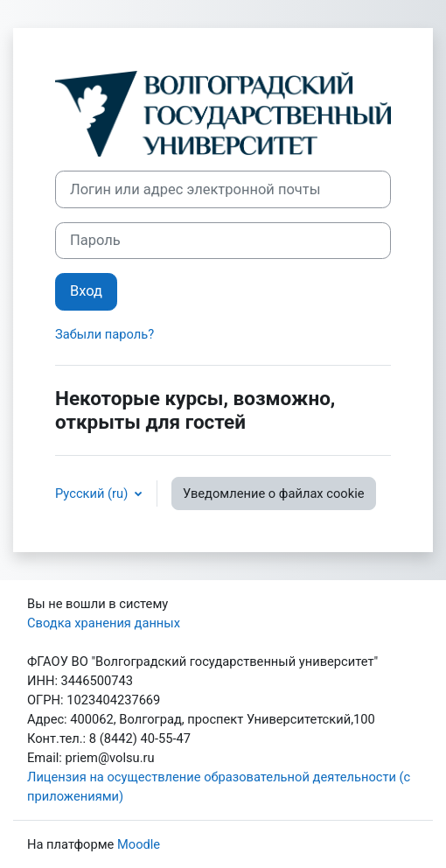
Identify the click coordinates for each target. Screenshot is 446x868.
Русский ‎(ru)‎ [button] (93, 493)
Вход (86, 291)
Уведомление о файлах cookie (274, 493)
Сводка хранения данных (104, 623)
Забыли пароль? (105, 334)
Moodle (139, 844)
